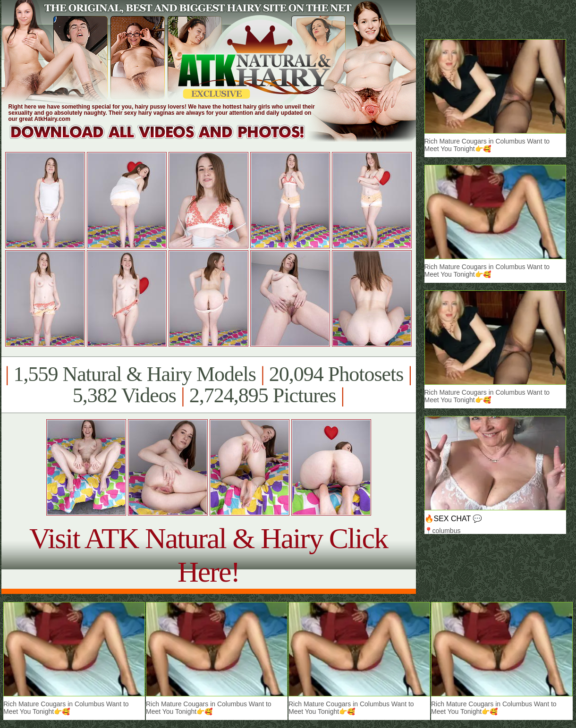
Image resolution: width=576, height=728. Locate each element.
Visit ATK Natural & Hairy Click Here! (208, 555)
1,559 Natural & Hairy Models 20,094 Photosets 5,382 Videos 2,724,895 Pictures (208, 385)
